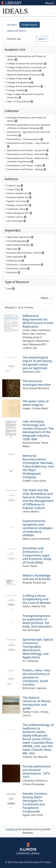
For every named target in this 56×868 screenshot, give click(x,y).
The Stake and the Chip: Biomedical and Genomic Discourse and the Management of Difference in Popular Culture (38, 499)
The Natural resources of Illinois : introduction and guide (37, 703)
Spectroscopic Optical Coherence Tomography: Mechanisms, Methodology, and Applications (38, 648)
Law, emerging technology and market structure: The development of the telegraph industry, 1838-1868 (38, 430)
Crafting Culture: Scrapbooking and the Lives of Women (37, 599)
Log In (50, 3)
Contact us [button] (12, 829)
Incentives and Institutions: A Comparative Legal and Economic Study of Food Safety (37, 555)
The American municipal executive (37, 383)
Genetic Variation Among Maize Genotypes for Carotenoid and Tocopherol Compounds (35, 802)
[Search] (21, 39)
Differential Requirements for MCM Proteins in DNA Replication (38, 321)
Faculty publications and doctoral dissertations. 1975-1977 (37, 772)
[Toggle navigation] (52, 11)
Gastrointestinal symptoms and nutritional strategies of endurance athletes (38, 528)
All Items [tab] (12, 25)
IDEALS (15, 11)
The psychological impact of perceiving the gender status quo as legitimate (37, 363)
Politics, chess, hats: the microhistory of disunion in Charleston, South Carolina (37, 677)
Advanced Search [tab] (17, 31)
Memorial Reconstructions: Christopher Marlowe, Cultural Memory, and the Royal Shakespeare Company (38, 466)
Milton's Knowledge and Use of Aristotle (37, 577)
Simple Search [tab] (30, 25)
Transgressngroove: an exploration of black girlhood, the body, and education (37, 621)
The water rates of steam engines (36, 403)
